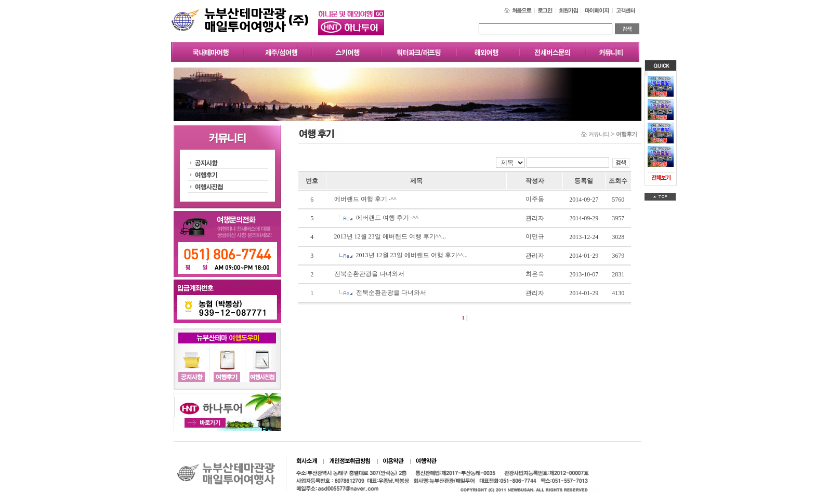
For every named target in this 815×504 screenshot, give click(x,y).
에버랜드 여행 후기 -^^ (365, 199)
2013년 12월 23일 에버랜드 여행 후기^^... (390, 236)
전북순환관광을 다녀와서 (369, 274)
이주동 (535, 199)
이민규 (535, 236)
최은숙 (535, 274)
